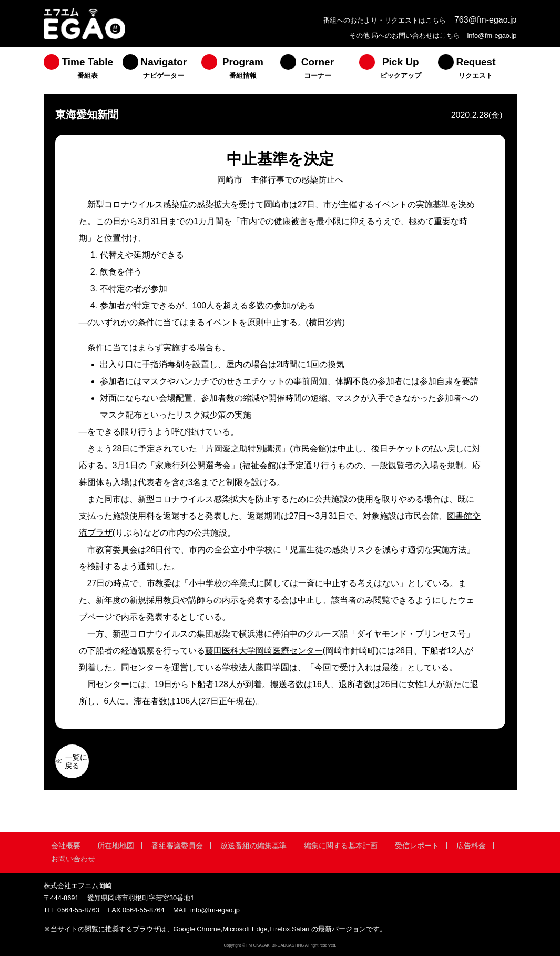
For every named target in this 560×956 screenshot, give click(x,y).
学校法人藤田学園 (256, 667)
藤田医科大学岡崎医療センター (264, 651)
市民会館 (310, 449)
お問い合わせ (73, 859)
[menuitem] (83, 71)
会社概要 (66, 846)
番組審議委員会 (177, 846)
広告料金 (471, 846)
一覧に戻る (76, 761)
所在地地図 (116, 846)
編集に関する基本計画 (341, 846)
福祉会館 (259, 465)
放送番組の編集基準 (253, 846)
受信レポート (417, 846)
